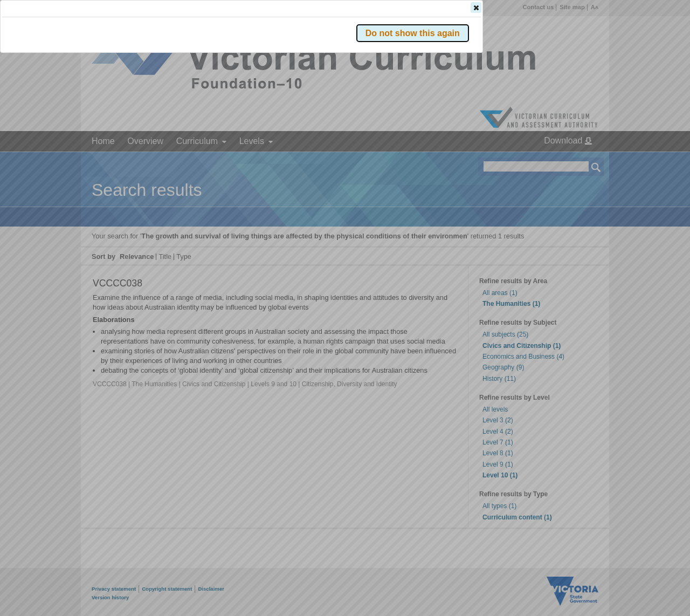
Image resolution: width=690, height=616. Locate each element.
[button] (577, 161)
